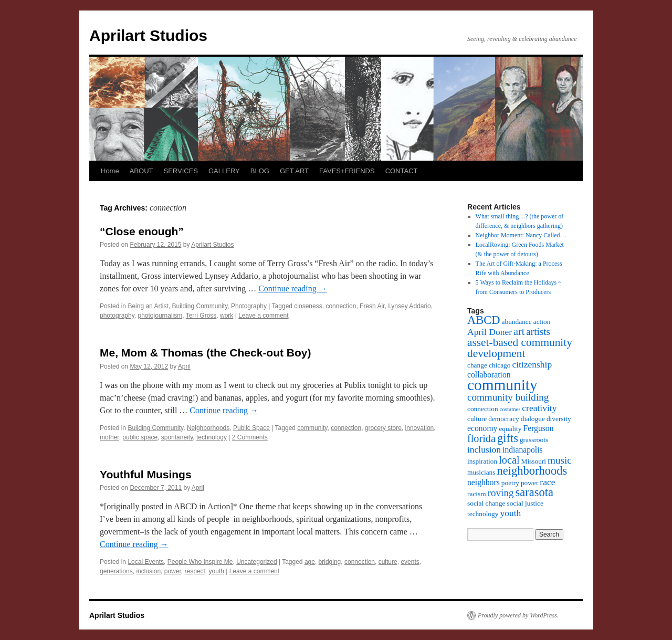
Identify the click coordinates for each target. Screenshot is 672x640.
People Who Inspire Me (200, 562)
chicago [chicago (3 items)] (500, 365)
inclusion (148, 571)
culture (388, 562)
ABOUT (141, 171)
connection (341, 306)
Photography (249, 306)
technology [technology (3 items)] (483, 514)
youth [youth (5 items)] (510, 513)
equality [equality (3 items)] (510, 429)
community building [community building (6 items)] (508, 397)
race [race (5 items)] (547, 482)
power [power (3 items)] (529, 483)
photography (117, 316)
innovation (420, 428)
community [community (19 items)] (502, 385)
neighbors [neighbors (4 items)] (484, 482)
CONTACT (402, 171)
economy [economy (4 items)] (482, 428)
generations (116, 571)
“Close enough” (142, 231)
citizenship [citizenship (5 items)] (532, 364)
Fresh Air (372, 306)
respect (195, 571)
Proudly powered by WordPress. (518, 615)
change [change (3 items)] (477, 365)
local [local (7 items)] (509, 460)
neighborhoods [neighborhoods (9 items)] (532, 471)
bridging (330, 562)
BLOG (260, 171)
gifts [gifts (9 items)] (508, 438)
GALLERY (224, 171)
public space (140, 437)
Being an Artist (148, 306)
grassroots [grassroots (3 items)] (534, 440)
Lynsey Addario (409, 306)
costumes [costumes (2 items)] (510, 409)
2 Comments (250, 437)
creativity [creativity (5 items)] (539, 408)
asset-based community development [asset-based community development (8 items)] (520, 348)
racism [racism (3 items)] (477, 494)
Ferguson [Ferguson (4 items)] (538, 428)
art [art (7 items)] (519, 331)
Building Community (199, 306)
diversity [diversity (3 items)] (559, 419)
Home (110, 171)
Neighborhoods (208, 428)
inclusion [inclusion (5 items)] (484, 449)
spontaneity (177, 437)
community (312, 428)
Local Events (146, 562)
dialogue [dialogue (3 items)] (533, 419)
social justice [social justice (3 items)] (525, 503)
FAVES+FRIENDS (347, 171)
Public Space (251, 428)
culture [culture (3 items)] (477, 419)
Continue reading (293, 288)
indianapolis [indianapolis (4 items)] (523, 450)
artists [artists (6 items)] (538, 332)
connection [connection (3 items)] (483, 409)
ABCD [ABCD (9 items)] (484, 320)
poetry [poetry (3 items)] (510, 483)
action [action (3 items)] (542, 322)
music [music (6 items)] (560, 460)
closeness (308, 306)
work (227, 316)
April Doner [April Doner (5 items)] (490, 332)
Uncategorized (256, 562)
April (184, 366)
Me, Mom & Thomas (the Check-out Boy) (206, 353)
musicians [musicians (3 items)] (481, 472)
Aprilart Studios (148, 35)
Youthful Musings (146, 474)
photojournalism (160, 316)
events (410, 562)
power (173, 571)
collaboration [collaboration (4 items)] (489, 375)
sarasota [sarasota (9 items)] (534, 492)
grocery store (383, 428)
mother (109, 437)
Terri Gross (201, 316)
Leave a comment (263, 316)
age (310, 562)
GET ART (294, 171)
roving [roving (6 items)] (501, 493)
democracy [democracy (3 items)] (504, 419)
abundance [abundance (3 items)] (517, 322)
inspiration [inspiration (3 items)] (482, 461)
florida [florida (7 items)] (481, 438)
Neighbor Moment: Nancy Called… (521, 235)
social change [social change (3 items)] (486, 503)
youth (217, 571)
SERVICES (181, 171)
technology (212, 437)
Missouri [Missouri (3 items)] (534, 461)
